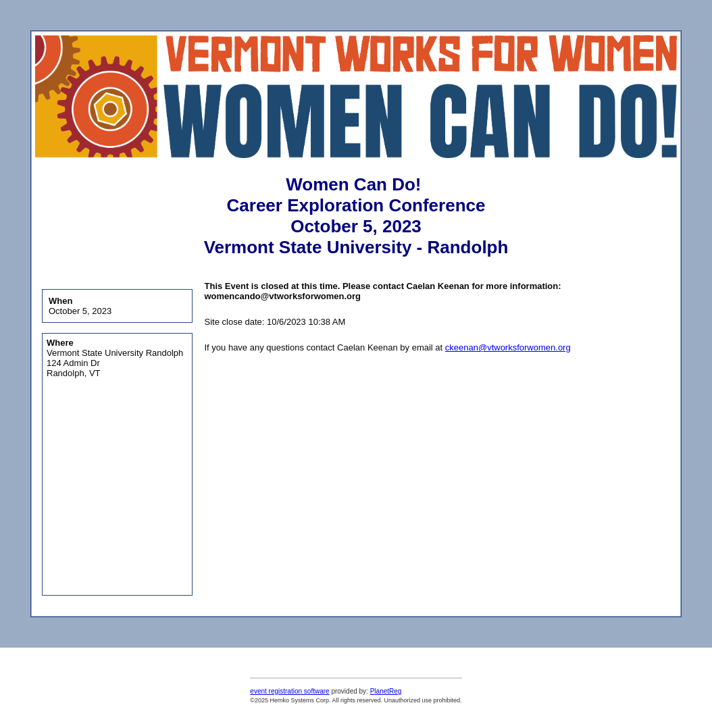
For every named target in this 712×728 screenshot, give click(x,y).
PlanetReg (386, 691)
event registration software (289, 691)
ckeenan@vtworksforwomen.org (508, 347)
